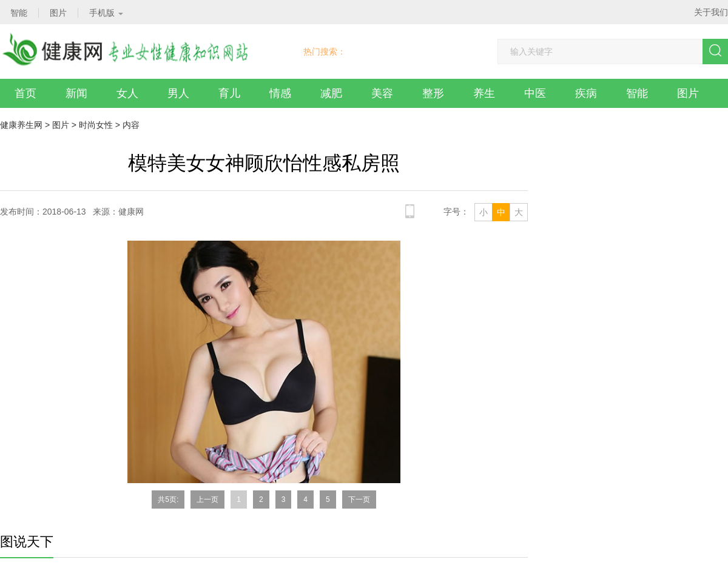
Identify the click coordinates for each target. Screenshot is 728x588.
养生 (484, 93)
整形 (433, 93)
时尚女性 (96, 125)
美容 (382, 93)
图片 (688, 93)
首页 (25, 93)
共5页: (168, 499)
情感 (280, 93)
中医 (535, 93)
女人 (127, 93)
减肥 (331, 93)
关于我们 (711, 12)
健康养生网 (21, 125)
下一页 (359, 499)
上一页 (207, 499)
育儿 (229, 93)
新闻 (76, 93)
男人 (178, 93)
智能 (637, 93)
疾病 (586, 93)
